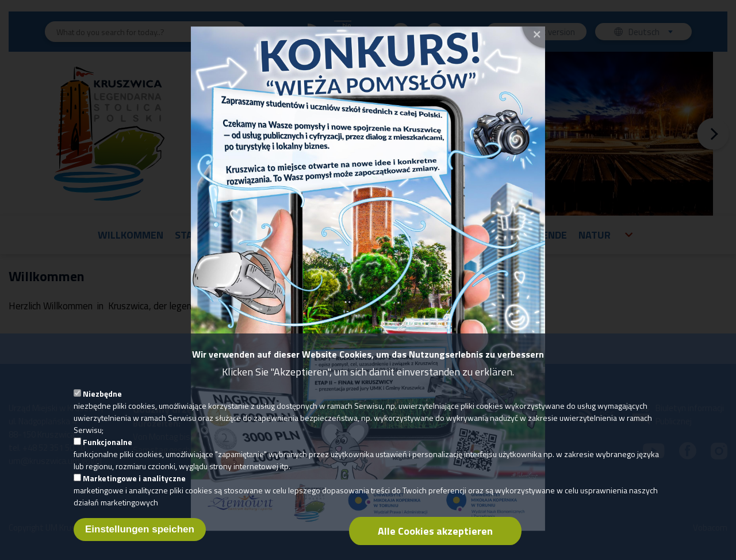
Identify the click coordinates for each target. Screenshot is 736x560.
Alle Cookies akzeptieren (435, 542)
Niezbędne (102, 405)
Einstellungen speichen (140, 541)
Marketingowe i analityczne (134, 490)
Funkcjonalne (108, 453)
